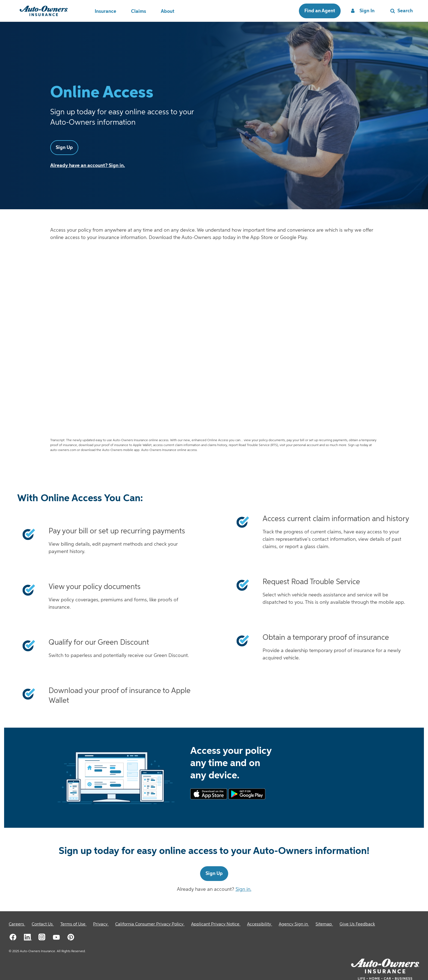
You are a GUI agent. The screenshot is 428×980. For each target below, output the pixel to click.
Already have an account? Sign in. (88, 166)
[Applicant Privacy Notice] (216, 924)
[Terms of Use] (73, 924)
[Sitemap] (324, 924)
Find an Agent (320, 11)
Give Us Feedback (357, 924)
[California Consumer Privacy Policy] (150, 924)
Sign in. (243, 889)
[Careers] (17, 924)
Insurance (105, 11)
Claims (139, 11)
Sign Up (64, 148)
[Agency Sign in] (294, 924)
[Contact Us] (43, 924)
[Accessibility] (260, 924)
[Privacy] (101, 924)
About (168, 11)
